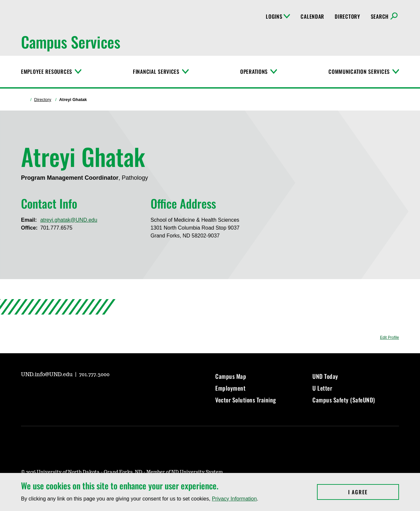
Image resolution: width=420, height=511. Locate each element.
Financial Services (156, 72)
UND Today (325, 376)
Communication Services (359, 72)
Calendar (312, 16)
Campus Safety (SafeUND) (344, 400)
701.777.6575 (56, 228)
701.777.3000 (94, 375)
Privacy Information (234, 499)
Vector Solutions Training (246, 400)
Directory (347, 16)
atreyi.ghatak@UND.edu (69, 220)
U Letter (322, 388)
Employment (230, 388)
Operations (254, 72)
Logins (278, 16)
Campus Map (231, 376)
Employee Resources (47, 72)
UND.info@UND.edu (47, 375)
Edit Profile (389, 337)
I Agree (374, 492)
